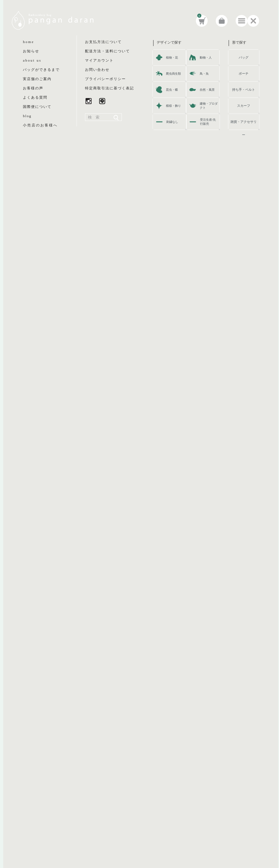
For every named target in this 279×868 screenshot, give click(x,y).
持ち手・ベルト (244, 90)
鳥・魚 (204, 74)
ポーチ (244, 74)
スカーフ (244, 106)
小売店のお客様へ (40, 125)
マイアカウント (99, 60)
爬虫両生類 (173, 74)
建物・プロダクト (209, 106)
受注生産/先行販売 (208, 122)
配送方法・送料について (107, 51)
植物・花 (172, 57)
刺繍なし (172, 122)
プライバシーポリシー (105, 79)
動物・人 (206, 57)
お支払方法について (103, 42)
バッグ (244, 57)
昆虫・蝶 (172, 90)
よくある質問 (35, 97)
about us (32, 60)
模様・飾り (173, 106)
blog (27, 116)
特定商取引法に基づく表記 (110, 88)
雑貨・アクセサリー (244, 124)
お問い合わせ (97, 70)
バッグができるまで (41, 70)
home (28, 42)
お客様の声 (33, 88)
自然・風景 (207, 90)
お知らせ (31, 51)
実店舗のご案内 (37, 79)
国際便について (37, 107)
